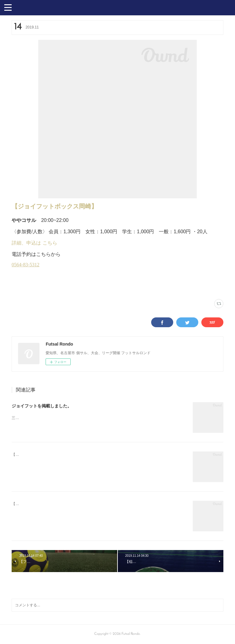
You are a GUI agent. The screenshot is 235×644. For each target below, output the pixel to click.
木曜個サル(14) (52, 287)
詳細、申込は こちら (34, 243)
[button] (8, 7)
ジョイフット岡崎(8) (26, 287)
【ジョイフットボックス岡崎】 (54, 206)
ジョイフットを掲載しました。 (42, 406)
